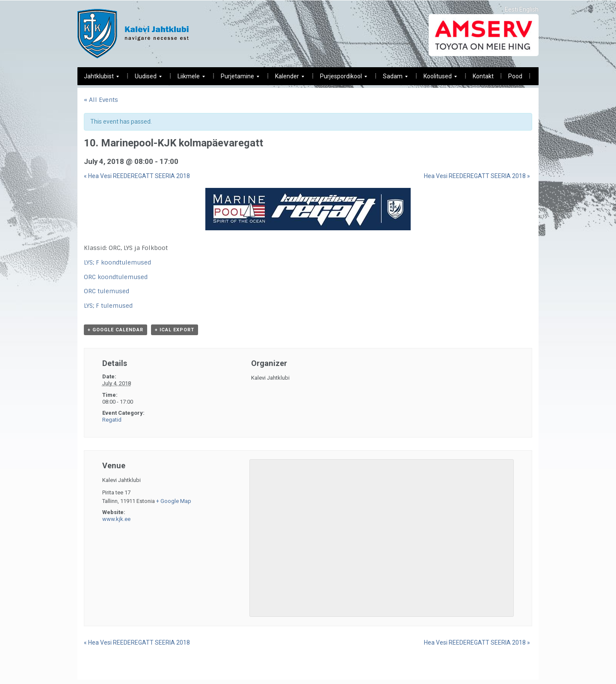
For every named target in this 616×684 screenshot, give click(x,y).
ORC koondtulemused (116, 277)
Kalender (286, 79)
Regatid (112, 420)
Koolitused (437, 79)
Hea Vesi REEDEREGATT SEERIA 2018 (137, 176)
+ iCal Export (175, 330)
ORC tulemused (107, 291)
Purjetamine (237, 79)
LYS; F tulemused (108, 306)
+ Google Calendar (115, 330)
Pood (515, 76)
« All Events (101, 100)
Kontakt (483, 76)
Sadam (392, 79)
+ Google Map (174, 501)
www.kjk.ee (116, 519)
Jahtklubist (98, 79)
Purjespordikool (340, 79)
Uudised (145, 79)
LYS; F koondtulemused (117, 262)
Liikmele (188, 79)
